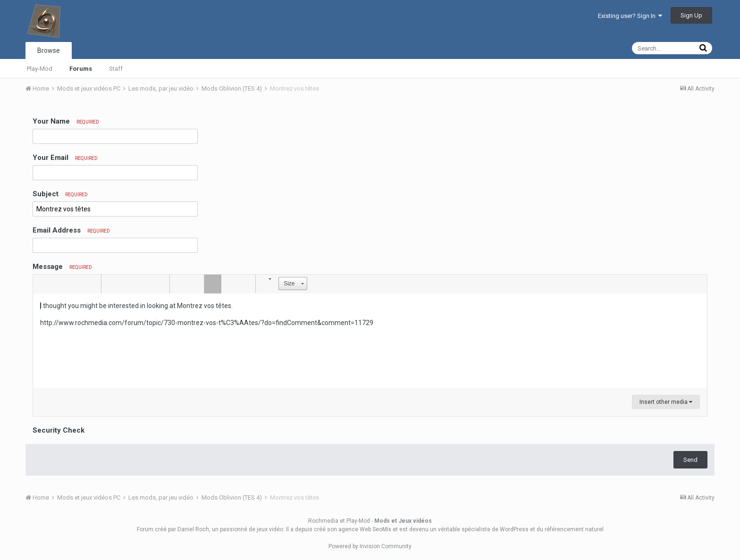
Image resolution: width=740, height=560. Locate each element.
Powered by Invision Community (370, 546)
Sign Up (691, 15)
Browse (49, 50)
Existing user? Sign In (630, 16)
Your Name (66, 121)
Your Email (65, 158)
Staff (116, 69)
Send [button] (690, 460)
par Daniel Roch (189, 529)
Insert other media (666, 402)
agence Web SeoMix (365, 529)
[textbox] (370, 341)
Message (62, 267)
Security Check (59, 430)
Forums (81, 69)
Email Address (71, 230)
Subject (60, 194)
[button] (42, 284)
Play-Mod (40, 69)
